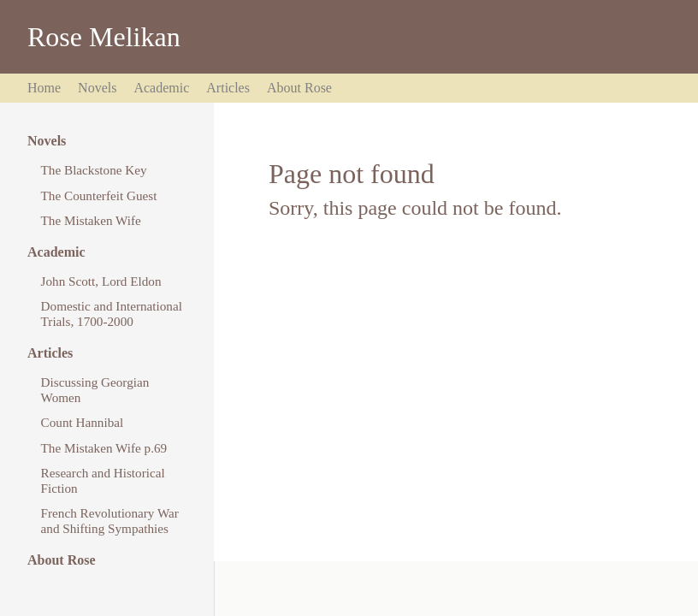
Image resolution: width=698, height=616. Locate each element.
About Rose (299, 88)
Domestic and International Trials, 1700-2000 (112, 314)
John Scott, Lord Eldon (101, 281)
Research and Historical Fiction (103, 480)
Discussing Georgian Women (95, 390)
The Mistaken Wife (91, 220)
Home (44, 88)
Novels (97, 88)
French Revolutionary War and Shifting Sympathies (110, 521)
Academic (161, 88)
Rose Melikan (104, 37)
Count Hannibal (83, 422)
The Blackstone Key (94, 170)
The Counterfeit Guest (99, 195)
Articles (228, 88)
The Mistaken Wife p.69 (104, 448)
